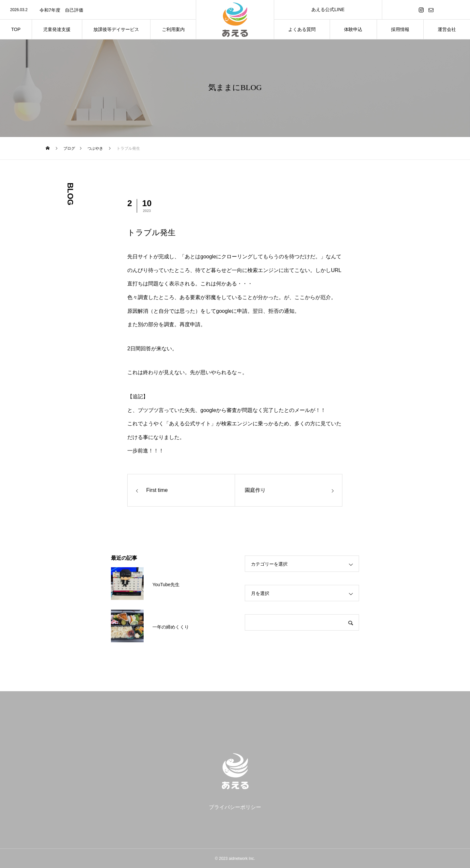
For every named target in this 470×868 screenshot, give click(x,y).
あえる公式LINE (328, 9)
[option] (98, 10)
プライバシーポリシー (235, 807)
